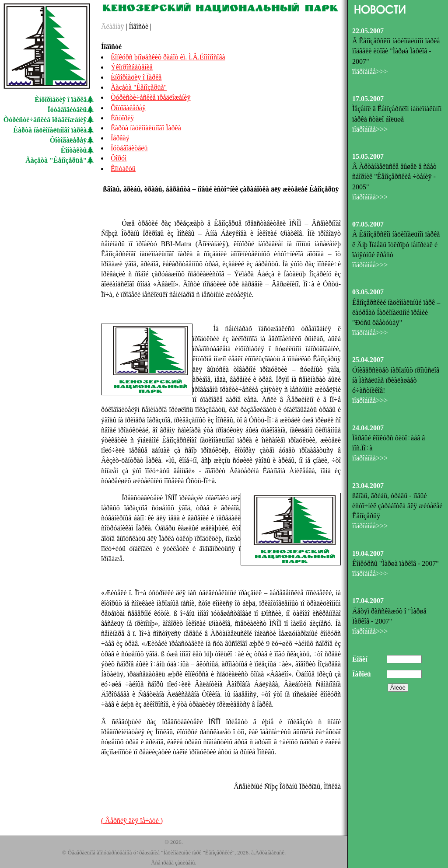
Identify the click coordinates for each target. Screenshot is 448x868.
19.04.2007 (368, 553)
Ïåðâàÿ (120, 138)
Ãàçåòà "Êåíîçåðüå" (56, 160)
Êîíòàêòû (74, 150)
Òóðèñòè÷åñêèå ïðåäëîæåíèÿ (45, 120)
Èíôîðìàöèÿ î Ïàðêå (136, 77)
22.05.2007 (368, 31)
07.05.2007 (368, 224)
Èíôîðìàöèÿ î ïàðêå (61, 99)
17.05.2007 (368, 99)
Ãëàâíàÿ (112, 26)
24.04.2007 (368, 428)
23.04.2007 (368, 486)
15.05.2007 (368, 156)
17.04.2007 (368, 601)
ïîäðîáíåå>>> (370, 71)
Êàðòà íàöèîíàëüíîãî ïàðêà (50, 130)
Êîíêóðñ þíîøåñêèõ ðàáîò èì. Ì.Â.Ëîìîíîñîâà (168, 57)
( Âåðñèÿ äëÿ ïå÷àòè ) (132, 821)
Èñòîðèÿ (122, 118)
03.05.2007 (368, 292)
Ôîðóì (119, 158)
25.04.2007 (368, 360)
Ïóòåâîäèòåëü (67, 110)
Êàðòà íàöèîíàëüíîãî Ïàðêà (146, 128)
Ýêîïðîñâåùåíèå (132, 67)
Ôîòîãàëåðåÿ (68, 140)
